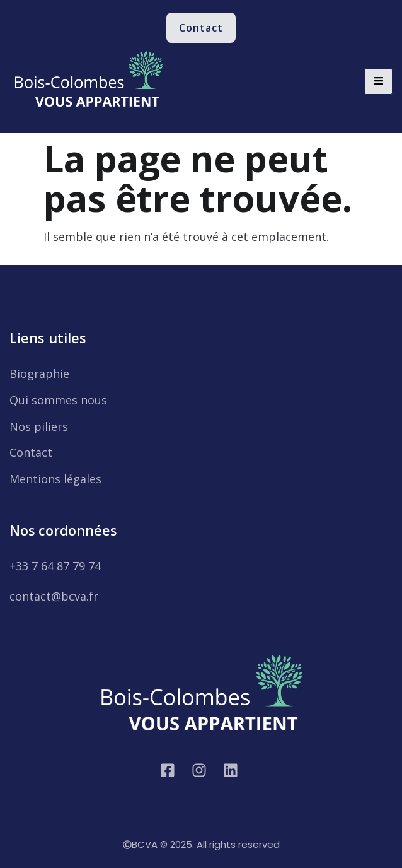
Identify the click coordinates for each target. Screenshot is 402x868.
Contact (31, 452)
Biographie (39, 373)
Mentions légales (55, 479)
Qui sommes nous (58, 400)
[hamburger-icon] (378, 81)
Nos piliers (39, 426)
